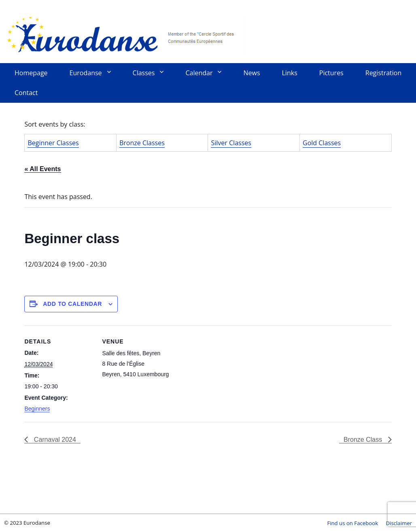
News (252, 73)
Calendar (199, 73)
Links (290, 73)
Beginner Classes (53, 143)
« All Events (42, 169)
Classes (144, 73)
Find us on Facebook (352, 523)
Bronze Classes (142, 143)
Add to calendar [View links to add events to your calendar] (72, 304)
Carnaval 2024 (54, 440)
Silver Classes (231, 143)
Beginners (37, 409)
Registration (384, 73)
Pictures (331, 73)
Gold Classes (322, 143)
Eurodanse (125, 34)
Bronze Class (364, 440)
